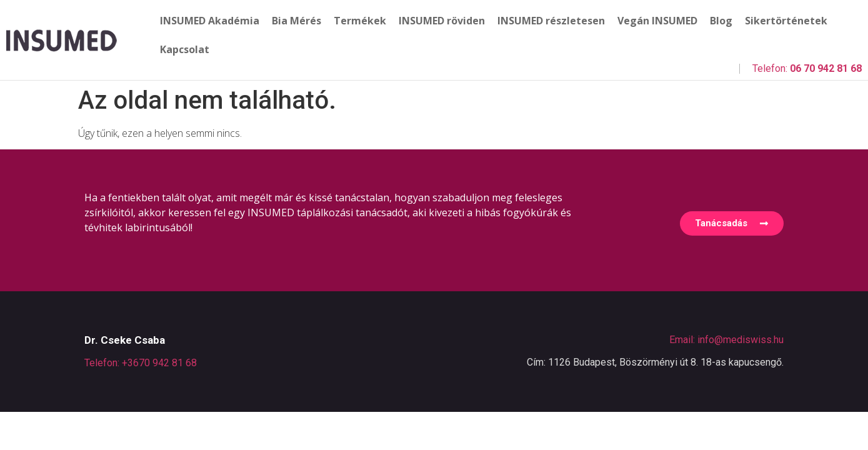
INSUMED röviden (442, 21)
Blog (721, 21)
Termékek (360, 21)
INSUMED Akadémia (210, 21)
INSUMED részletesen (551, 21)
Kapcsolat (185, 49)
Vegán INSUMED (657, 21)
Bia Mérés (297, 21)
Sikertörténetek (786, 21)
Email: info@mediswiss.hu (726, 340)
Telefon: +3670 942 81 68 (141, 363)
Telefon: (807, 68)
